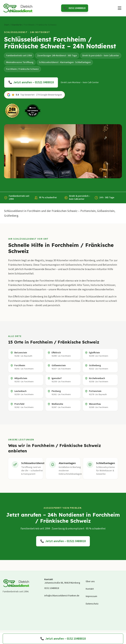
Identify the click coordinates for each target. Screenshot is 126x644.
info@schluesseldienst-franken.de (62, 596)
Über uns (90, 581)
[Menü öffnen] (120, 8)
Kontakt (90, 589)
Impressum (91, 596)
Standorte (17, 25)
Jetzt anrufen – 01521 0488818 (31, 82)
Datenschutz (92, 604)
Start (7, 25)
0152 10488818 (75, 8)
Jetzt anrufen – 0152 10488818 (63, 639)
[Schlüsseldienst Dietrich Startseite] (18, 8)
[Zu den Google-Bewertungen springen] (34, 95)
